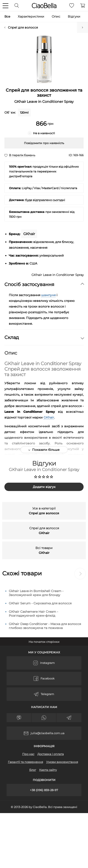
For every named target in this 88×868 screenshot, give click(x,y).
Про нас (28, 754)
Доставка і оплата (51, 754)
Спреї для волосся (23, 27)
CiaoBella (44, 6)
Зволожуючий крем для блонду (82, 27)
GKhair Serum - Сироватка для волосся (40, 603)
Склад (44, 337)
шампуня (48, 295)
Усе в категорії (44, 511)
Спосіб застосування (44, 284)
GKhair (49, 417)
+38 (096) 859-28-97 (44, 790)
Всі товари (44, 550)
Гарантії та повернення (26, 762)
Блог (33, 770)
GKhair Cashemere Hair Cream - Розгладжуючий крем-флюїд (33, 614)
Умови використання (62, 762)
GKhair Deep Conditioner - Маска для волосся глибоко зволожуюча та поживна (45, 626)
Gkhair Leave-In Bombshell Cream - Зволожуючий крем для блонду (36, 593)
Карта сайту (48, 770)
